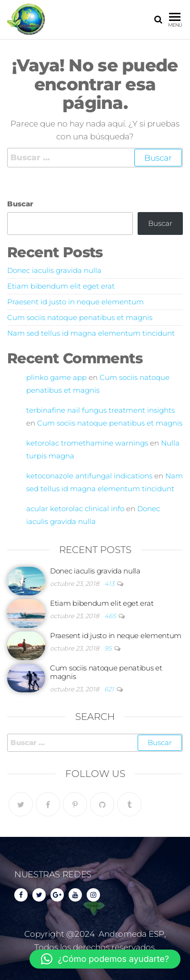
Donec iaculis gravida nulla (54, 270)
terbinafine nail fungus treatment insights (100, 410)
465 (111, 616)
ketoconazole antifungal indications (89, 476)
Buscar (20, 204)
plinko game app (56, 377)
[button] (105, 959)
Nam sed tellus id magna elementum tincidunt (91, 333)
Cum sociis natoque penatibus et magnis (80, 317)
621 (110, 689)
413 (110, 583)
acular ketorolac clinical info (75, 509)
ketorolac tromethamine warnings (87, 443)
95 (109, 648)
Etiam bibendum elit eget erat (61, 286)
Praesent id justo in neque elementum (75, 302)
